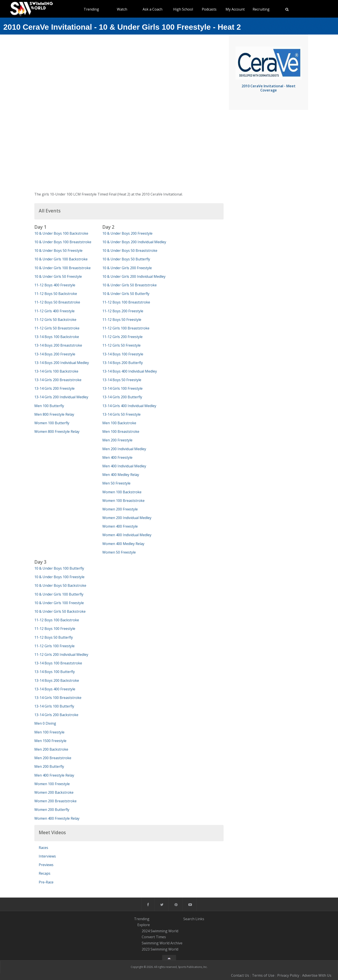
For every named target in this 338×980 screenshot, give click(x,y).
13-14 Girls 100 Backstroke (56, 371)
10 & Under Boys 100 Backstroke (61, 233)
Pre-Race (46, 882)
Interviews (47, 856)
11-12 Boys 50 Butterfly (54, 637)
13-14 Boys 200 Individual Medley (62, 363)
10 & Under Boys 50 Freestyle (58, 250)
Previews (46, 865)
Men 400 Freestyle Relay (54, 775)
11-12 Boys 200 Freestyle (123, 311)
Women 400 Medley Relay (123, 544)
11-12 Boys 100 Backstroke (57, 620)
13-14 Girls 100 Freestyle (122, 388)
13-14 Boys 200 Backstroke (57, 680)
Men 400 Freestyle (117, 457)
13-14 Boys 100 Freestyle (123, 354)
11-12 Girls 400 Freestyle (54, 311)
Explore (144, 925)
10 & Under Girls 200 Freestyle (127, 268)
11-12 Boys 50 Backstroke (56, 294)
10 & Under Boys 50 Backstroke (60, 585)
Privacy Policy (288, 975)
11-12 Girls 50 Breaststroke (57, 328)
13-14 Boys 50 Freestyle (122, 380)
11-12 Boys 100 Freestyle (55, 629)
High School (183, 9)
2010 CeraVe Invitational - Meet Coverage (269, 88)
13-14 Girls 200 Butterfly (122, 397)
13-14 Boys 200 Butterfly (123, 363)
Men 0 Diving (45, 723)
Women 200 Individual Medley (127, 518)
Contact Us (240, 975)
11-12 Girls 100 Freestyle (54, 646)
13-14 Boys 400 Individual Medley (130, 371)
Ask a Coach (152, 9)
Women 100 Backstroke (122, 492)
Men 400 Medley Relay (121, 475)
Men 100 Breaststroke (121, 431)
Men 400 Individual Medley (124, 466)
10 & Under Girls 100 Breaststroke (62, 268)
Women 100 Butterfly (52, 423)
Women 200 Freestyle (120, 509)
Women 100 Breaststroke (123, 501)
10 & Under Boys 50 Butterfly (126, 259)
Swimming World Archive (162, 943)
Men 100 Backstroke (119, 423)
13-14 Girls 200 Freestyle (54, 388)
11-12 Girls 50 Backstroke (55, 320)
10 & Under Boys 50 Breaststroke (130, 250)
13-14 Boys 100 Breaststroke (58, 663)
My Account (235, 9)
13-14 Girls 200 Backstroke (56, 715)
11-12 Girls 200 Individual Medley (61, 655)
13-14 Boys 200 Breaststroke (58, 345)
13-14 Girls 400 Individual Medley (129, 406)
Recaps (45, 873)
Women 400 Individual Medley (127, 535)
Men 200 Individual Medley (124, 449)
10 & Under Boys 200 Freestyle (127, 233)
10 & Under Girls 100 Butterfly (59, 594)
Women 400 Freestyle (120, 526)
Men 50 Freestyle (116, 483)
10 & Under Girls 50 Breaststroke (130, 285)
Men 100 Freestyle (49, 732)
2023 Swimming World (160, 949)
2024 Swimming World (160, 931)
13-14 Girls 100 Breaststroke (58, 698)
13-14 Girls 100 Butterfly (54, 706)
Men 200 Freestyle (117, 440)
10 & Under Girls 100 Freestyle (59, 603)
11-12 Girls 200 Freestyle (122, 337)
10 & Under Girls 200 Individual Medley (134, 276)
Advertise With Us (317, 975)
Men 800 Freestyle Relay (54, 414)
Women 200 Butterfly (52, 810)
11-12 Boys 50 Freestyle (122, 320)
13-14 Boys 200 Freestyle (55, 354)
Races (43, 848)
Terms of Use (263, 975)
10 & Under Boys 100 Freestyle (59, 577)
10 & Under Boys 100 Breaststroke (63, 242)
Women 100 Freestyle (52, 784)
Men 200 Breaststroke (53, 758)
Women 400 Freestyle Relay (57, 818)
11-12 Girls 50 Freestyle (121, 345)
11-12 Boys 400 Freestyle (55, 285)
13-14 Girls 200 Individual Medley (61, 397)
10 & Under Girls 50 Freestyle (58, 276)
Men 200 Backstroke (51, 749)
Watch (122, 9)
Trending (91, 9)
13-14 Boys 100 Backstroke (57, 337)
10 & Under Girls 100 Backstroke (61, 259)
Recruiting (261, 9)
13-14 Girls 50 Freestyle (121, 414)
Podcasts (209, 9)
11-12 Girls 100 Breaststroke (126, 328)
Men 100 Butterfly (49, 406)
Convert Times (154, 937)
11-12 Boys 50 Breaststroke (57, 302)
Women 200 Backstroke (54, 792)
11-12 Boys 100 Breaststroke (126, 302)
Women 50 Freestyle (119, 552)
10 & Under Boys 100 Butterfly (59, 568)
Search (189, 919)
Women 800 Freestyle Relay (57, 431)
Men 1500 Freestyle (50, 741)
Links (200, 919)
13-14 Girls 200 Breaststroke (58, 380)
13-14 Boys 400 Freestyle (55, 689)
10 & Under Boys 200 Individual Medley (134, 242)
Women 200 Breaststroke (55, 801)
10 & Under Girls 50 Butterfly (126, 294)
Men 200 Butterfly (49, 766)
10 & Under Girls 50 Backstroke (60, 611)
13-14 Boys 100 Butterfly (55, 672)
